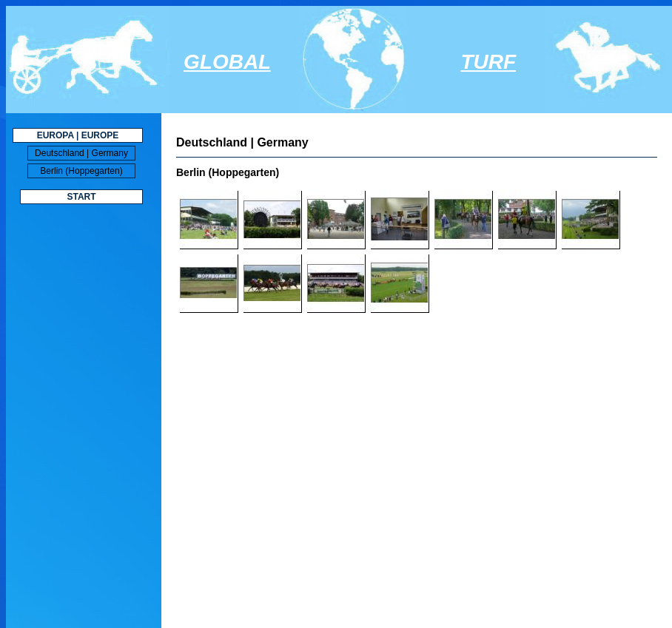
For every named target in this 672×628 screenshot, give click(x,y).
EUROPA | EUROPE (78, 135)
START (81, 197)
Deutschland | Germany (81, 153)
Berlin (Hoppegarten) (81, 171)
